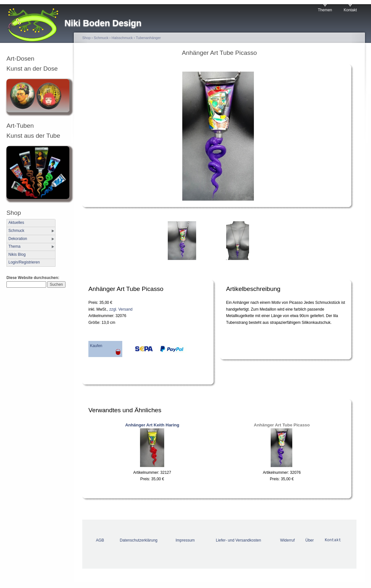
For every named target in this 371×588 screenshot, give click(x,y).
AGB (100, 540)
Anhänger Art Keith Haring (152, 425)
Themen (325, 10)
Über (310, 540)
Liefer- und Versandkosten (238, 540)
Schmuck (16, 231)
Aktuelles (16, 223)
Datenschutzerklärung (139, 540)
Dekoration (18, 239)
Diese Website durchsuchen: (33, 278)
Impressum (185, 540)
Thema (14, 246)
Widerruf (287, 540)
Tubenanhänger (148, 38)
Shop (86, 38)
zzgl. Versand (121, 309)
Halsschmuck (122, 38)
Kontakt (350, 10)
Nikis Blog (17, 254)
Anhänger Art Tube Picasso (282, 425)
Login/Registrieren (24, 262)
